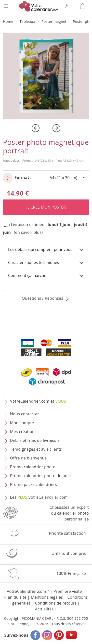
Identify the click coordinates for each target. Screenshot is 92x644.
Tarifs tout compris (68, 553)
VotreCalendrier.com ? (28, 591)
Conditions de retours (56, 603)
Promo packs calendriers (33, 484)
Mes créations (23, 432)
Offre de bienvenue (28, 458)
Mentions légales (47, 597)
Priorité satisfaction (67, 533)
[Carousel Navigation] (46, 128)
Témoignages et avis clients (36, 449)
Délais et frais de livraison (34, 440)
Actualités (44, 609)
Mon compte (22, 423)
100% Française (71, 573)
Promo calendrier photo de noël (40, 476)
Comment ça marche (27, 275)
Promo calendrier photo (33, 467)
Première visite (68, 591)
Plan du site (15, 597)
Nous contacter (25, 414)
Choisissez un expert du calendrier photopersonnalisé (69, 513)
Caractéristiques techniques (33, 262)
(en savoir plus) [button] (28, 232)
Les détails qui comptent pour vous (40, 249)
